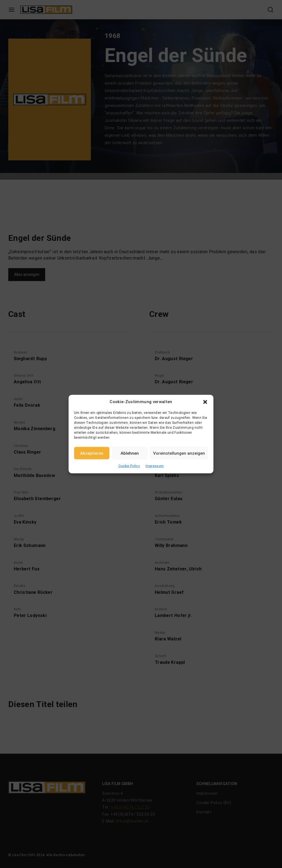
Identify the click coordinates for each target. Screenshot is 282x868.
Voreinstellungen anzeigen (179, 453)
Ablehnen (130, 453)
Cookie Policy (129, 466)
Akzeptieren (92, 453)
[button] (205, 402)
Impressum (154, 466)
